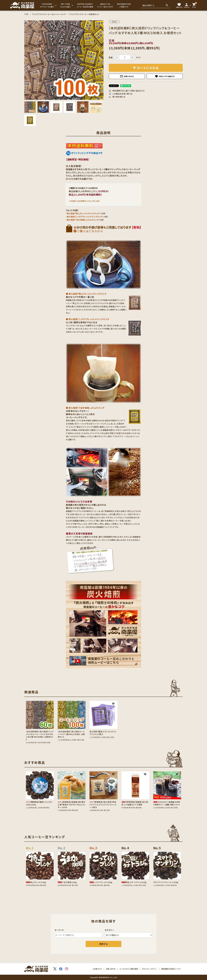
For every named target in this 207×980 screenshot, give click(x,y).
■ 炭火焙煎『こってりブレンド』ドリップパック (87, 319)
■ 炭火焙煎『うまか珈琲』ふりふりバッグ (85, 408)
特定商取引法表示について (171, 969)
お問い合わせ (127, 76)
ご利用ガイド (97, 969)
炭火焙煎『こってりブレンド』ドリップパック (85, 217)
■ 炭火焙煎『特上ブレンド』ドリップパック (86, 294)
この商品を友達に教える (121, 94)
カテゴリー (109, 930)
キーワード (59, 930)
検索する (103, 944)
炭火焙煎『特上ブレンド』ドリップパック (83, 213)
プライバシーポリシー (150, 969)
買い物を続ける (117, 97)
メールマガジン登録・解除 (129, 969)
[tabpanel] (64, 60)
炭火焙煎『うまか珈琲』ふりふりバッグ (83, 220)
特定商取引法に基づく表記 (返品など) (127, 91)
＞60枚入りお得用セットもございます (84, 201)
